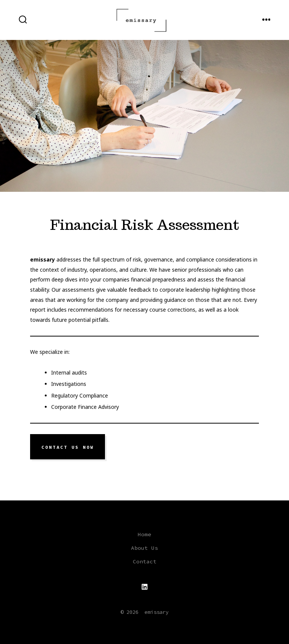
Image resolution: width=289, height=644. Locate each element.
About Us (144, 548)
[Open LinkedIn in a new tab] (144, 587)
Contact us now (68, 447)
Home (144, 534)
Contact (145, 561)
